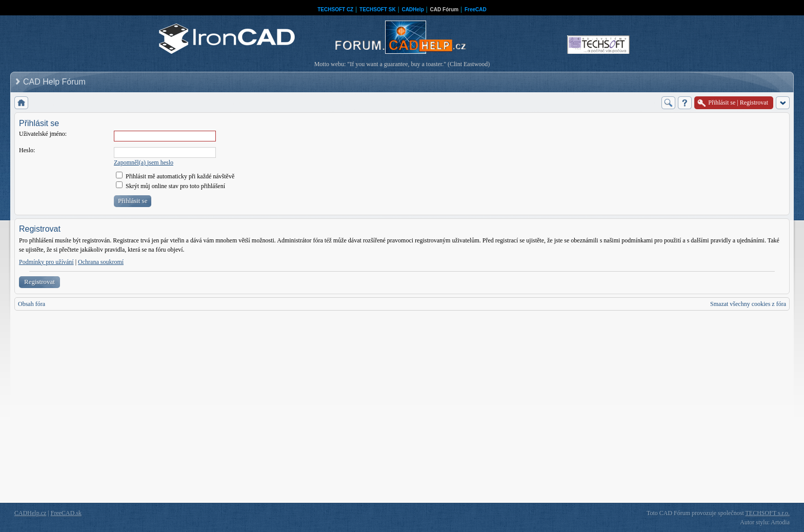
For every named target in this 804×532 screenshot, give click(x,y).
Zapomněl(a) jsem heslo (144, 162)
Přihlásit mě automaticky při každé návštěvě (175, 176)
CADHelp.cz (30, 513)
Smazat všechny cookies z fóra (748, 304)
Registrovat (39, 282)
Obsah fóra (32, 304)
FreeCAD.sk (66, 513)
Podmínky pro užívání (46, 262)
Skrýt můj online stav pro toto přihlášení (170, 186)
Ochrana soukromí (101, 262)
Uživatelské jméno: (43, 134)
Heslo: (27, 150)
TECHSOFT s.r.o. (768, 513)
